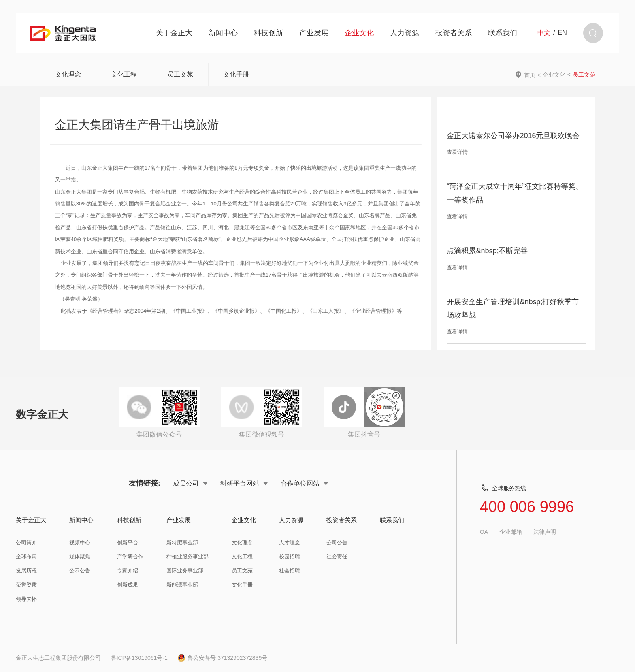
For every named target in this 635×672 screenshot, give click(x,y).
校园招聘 (290, 556)
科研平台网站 (244, 483)
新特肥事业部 (182, 543)
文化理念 (68, 74)
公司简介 (26, 543)
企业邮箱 (511, 532)
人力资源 (405, 33)
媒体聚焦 (80, 556)
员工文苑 (180, 74)
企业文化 (359, 33)
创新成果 (128, 585)
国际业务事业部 (185, 571)
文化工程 (124, 74)
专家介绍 (128, 571)
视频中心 (80, 543)
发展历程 (26, 571)
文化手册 (236, 74)
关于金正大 (174, 33)
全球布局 (26, 556)
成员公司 (190, 483)
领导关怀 (26, 599)
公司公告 (337, 543)
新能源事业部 (182, 585)
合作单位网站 (305, 483)
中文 (544, 33)
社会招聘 (290, 571)
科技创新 (268, 33)
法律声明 (545, 532)
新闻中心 (223, 33)
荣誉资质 (26, 585)
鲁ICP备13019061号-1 (139, 658)
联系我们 (503, 33)
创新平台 (128, 543)
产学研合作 (130, 556)
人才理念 (290, 543)
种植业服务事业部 (188, 556)
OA (484, 532)
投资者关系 (454, 33)
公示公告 (80, 571)
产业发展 (314, 33)
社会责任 (337, 556)
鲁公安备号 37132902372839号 (222, 658)
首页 (530, 75)
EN (563, 33)
